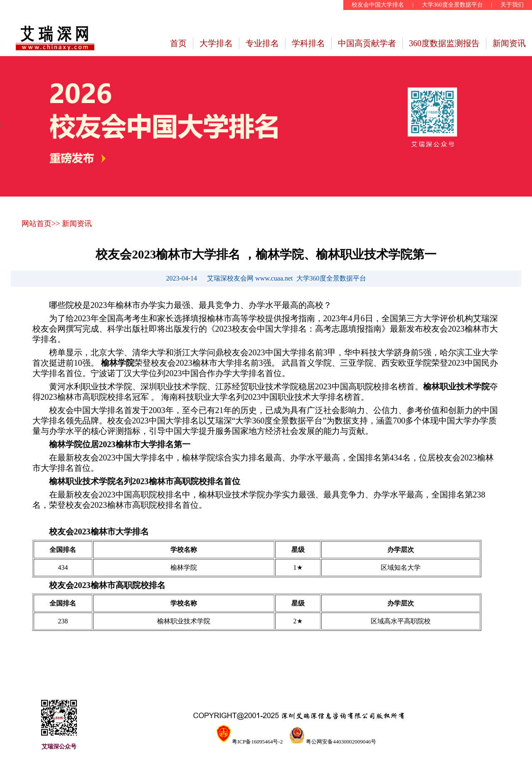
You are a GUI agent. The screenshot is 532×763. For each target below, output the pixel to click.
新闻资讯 (509, 43)
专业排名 (262, 43)
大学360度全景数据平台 (452, 5)
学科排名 (308, 43)
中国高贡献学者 (367, 43)
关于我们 (512, 5)
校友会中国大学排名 (378, 5)
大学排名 (216, 43)
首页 (178, 43)
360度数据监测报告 (444, 43)
